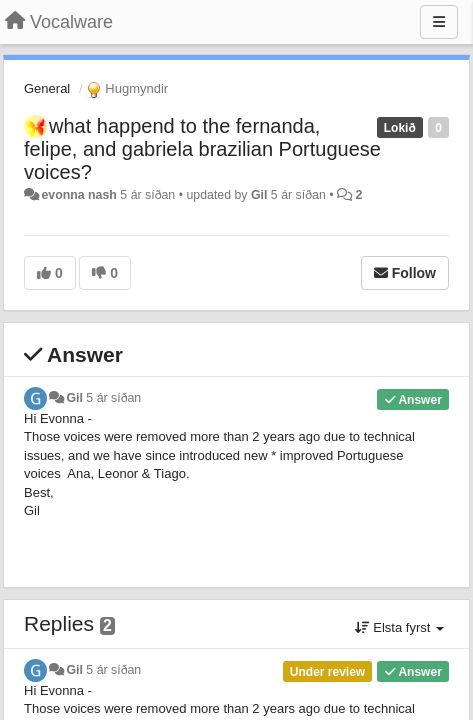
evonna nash (78, 195)
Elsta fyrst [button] (399, 627)
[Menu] (439, 22)
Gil (259, 195)
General (47, 88)
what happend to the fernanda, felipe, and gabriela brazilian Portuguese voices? (202, 149)
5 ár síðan (113, 398)
